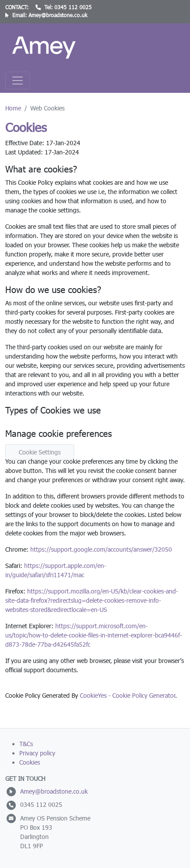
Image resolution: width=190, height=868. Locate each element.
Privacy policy (37, 753)
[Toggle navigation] (18, 81)
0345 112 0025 (73, 7)
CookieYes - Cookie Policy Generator (127, 695)
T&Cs (26, 744)
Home (13, 108)
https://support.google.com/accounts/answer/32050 (101, 549)
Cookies (30, 762)
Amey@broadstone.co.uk (58, 15)
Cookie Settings (40, 452)
